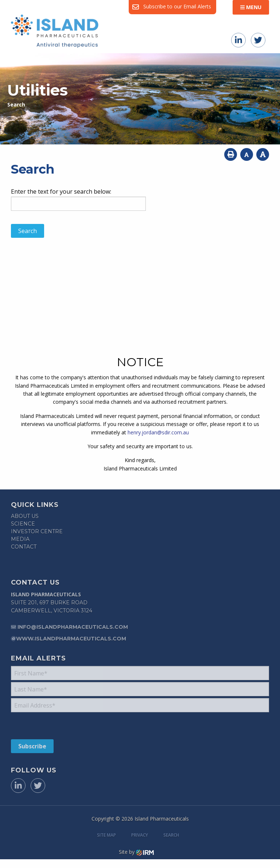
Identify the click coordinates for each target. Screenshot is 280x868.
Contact (24, 547)
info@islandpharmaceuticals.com (73, 627)
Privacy (140, 835)
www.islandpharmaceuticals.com (71, 639)
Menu (251, 7)
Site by (136, 852)
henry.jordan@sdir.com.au (158, 432)
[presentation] (55, 725)
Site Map (106, 835)
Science (23, 524)
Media (20, 539)
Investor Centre (37, 531)
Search (171, 835)
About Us (25, 516)
